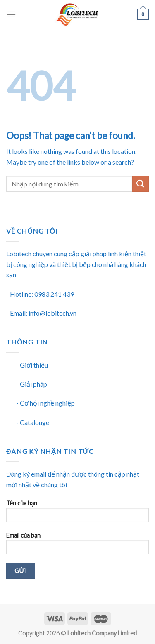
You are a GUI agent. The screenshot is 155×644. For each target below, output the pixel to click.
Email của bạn (77, 546)
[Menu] (11, 14)
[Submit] (141, 184)
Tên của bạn (77, 514)
